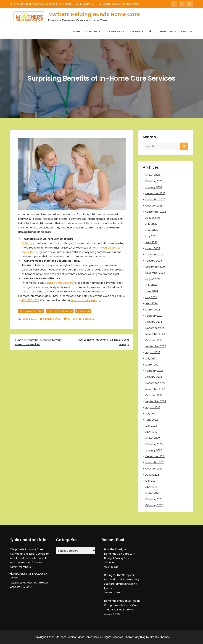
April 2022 (151, 432)
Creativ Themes (160, 637)
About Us (92, 31)
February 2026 (154, 181)
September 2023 (156, 346)
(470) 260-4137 (22, 587)
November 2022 (155, 389)
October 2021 (154, 469)
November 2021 (155, 462)
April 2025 (151, 242)
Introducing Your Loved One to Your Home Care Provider (38, 342)
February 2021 (154, 499)
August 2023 (153, 352)
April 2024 (152, 303)
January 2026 (154, 187)
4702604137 (85, 4)
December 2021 (155, 456)
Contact (187, 31)
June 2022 (152, 420)
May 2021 (151, 481)
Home (77, 31)
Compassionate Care (31, 311)
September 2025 (156, 212)
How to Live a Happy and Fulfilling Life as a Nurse (103, 342)
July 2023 (151, 359)
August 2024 (153, 279)
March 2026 (153, 175)
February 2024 (154, 316)
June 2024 (152, 291)
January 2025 (154, 261)
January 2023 (154, 377)
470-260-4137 (30, 300)
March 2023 (153, 365)
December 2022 (155, 383)
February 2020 (154, 505)
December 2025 (155, 193)
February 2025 (154, 255)
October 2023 (154, 340)
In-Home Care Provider (60, 311)
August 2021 (152, 475)
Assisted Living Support (59, 283)
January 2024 (154, 322)
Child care (28, 243)
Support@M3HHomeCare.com (120, 4)
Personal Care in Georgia (86, 300)
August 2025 (153, 218)
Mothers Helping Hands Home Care (94, 14)
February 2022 (154, 444)
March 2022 (153, 438)
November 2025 (155, 200)
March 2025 (153, 248)
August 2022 (153, 407)
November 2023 (155, 334)
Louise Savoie (29, 319)
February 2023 (154, 371)
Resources (166, 31)
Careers (135, 31)
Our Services (114, 31)
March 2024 (153, 310)
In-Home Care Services (81, 319)
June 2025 (152, 230)
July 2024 (151, 285)
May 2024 (151, 297)
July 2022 (151, 414)
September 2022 (156, 401)
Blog (151, 31)
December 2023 (155, 328)
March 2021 (152, 493)
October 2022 (154, 395)
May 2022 (151, 426)
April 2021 (151, 487)
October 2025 (154, 206)
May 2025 (151, 236)
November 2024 (155, 273)
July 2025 (151, 224)
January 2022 (154, 450)
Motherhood (83, 311)
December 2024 (155, 267)
